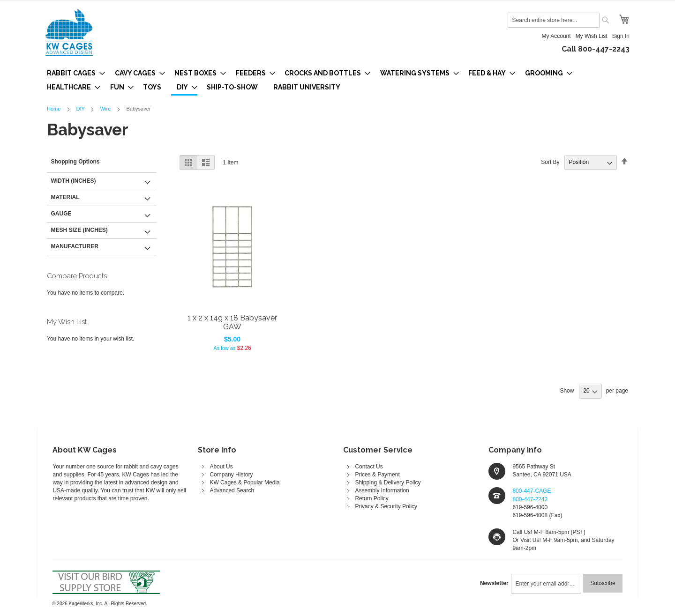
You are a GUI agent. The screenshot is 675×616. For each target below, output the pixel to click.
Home (54, 109)
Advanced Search (232, 490)
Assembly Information (382, 490)
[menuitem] (73, 73)
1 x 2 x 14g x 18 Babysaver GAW (232, 322)
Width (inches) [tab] (74, 181)
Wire (106, 109)
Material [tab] (65, 197)
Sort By (550, 162)
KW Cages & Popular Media (244, 482)
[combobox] (554, 20)
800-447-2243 (530, 499)
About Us (221, 467)
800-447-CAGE (532, 491)
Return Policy (371, 498)
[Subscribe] (603, 583)
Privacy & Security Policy (386, 506)
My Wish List (592, 36)
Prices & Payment (377, 475)
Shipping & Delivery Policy (388, 482)
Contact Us (369, 467)
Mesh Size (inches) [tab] (79, 230)
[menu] (337, 81)
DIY (81, 109)
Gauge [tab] (61, 214)
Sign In (621, 36)
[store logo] (69, 32)
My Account (556, 36)
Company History (231, 475)
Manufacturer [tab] (75, 246)
